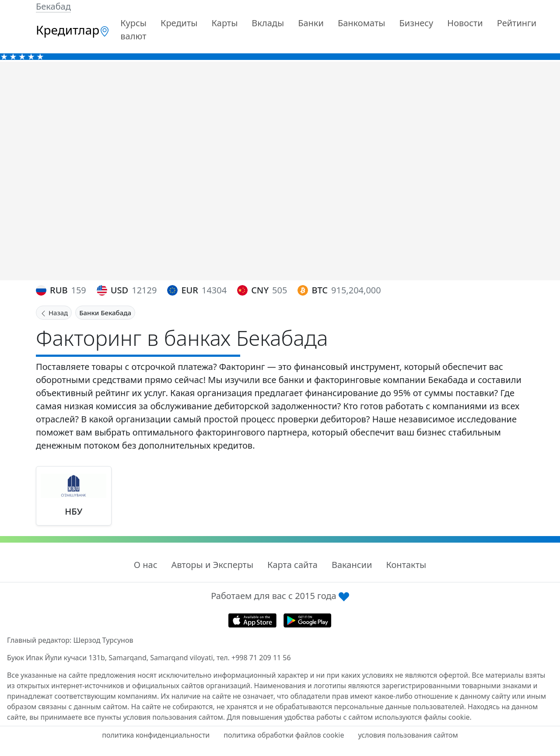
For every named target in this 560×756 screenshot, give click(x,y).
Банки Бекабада (105, 313)
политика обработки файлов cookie (284, 735)
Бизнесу (416, 23)
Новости (465, 23)
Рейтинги (517, 23)
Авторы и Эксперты (213, 565)
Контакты (406, 565)
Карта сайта (292, 565)
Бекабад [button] (53, 6)
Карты (224, 23)
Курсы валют (133, 30)
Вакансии (352, 565)
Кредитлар (73, 30)
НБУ (73, 511)
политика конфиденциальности (156, 735)
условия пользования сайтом (408, 735)
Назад (54, 313)
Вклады (268, 23)
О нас (146, 565)
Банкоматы (362, 23)
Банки (311, 23)
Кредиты (179, 23)
